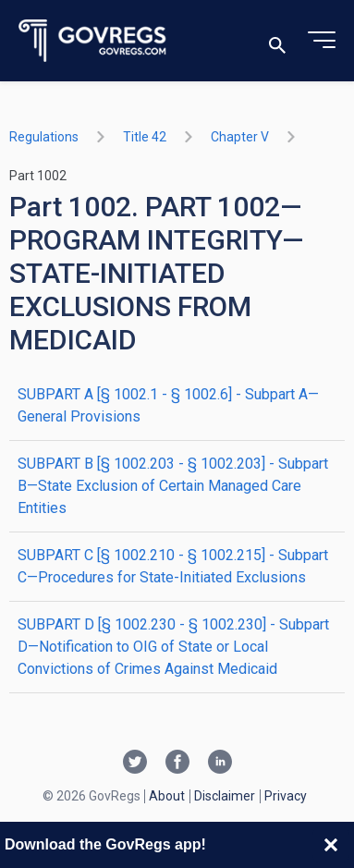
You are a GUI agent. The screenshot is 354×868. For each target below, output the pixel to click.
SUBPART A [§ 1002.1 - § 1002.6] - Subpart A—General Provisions (168, 405)
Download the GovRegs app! (105, 844)
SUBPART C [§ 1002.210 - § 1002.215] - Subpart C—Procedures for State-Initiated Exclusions (173, 566)
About (167, 796)
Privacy (286, 796)
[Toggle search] (277, 41)
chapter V (240, 137)
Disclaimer (225, 796)
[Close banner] (331, 845)
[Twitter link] (135, 764)
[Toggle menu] (322, 41)
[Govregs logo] (93, 41)
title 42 (145, 137)
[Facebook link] (177, 764)
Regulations (44, 137)
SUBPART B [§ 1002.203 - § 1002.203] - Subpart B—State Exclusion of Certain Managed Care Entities (173, 486)
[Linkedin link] (220, 764)
